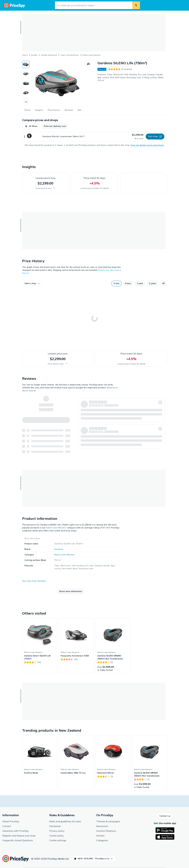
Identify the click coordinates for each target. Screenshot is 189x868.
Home (25, 55)
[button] (26, 102)
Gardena (59, 549)
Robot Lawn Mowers (91, 55)
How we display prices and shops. (147, 145)
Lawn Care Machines (70, 55)
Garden (34, 55)
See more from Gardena (34, 581)
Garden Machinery (49, 55)
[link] (40, 646)
